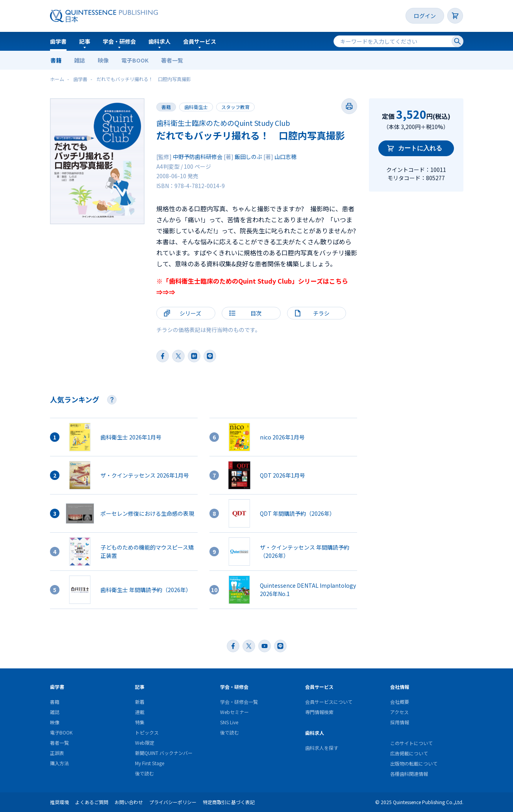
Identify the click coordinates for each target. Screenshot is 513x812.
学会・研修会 (119, 41)
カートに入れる (420, 148)
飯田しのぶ (248, 157)
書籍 (56, 60)
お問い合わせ (129, 802)
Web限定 (145, 743)
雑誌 (80, 60)
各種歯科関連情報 (409, 774)
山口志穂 (285, 157)
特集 (140, 722)
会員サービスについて (329, 702)
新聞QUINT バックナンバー (164, 753)
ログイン (425, 16)
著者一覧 (172, 60)
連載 (140, 712)
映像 (103, 60)
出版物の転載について (414, 763)
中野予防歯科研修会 (198, 157)
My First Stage (150, 763)
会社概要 (400, 702)
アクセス (399, 712)
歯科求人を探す (322, 748)
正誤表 (57, 753)
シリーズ (190, 313)
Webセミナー (234, 712)
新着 (140, 702)
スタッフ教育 (235, 107)
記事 (85, 41)
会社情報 (400, 687)
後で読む (144, 773)
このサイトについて (411, 743)
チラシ (321, 313)
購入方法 (59, 763)
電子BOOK (135, 60)
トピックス (147, 732)
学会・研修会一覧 (239, 702)
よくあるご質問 (92, 802)
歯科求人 (159, 41)
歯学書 (58, 41)
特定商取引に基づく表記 (229, 802)
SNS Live (229, 722)
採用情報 (400, 722)
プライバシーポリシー (173, 802)
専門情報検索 (319, 712)
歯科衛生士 (196, 107)
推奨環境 (59, 802)
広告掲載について (409, 753)
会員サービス (200, 41)
